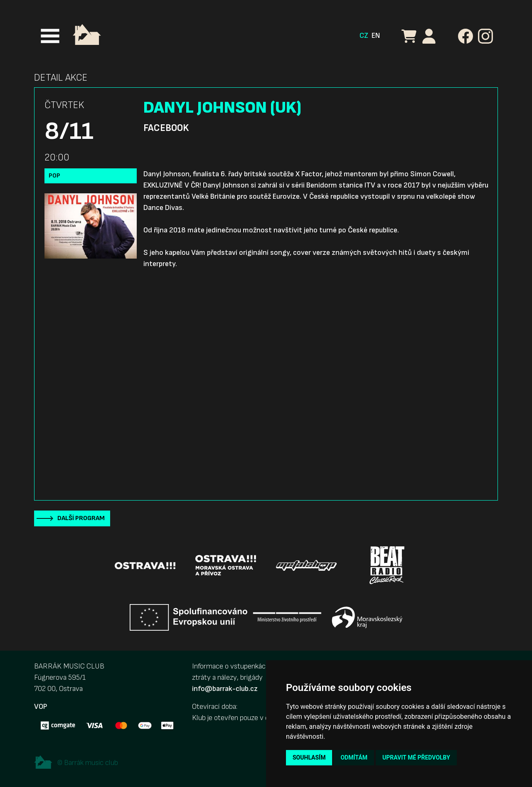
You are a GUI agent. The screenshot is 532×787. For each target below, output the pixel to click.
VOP (41, 707)
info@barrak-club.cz (225, 689)
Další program (81, 518)
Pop (54, 176)
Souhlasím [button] (309, 757)
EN (376, 36)
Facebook (166, 128)
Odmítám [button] (354, 757)
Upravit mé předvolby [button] (416, 757)
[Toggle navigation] (50, 36)
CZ (364, 36)
